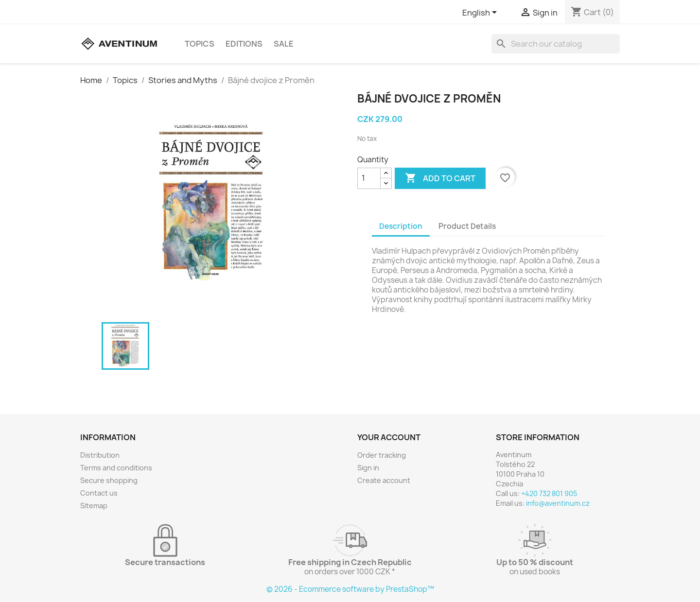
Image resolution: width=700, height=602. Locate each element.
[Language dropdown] (481, 13)
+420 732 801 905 (549, 493)
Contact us (99, 493)
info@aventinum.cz (558, 503)
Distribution (100, 455)
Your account (389, 437)
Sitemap (94, 506)
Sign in (368, 468)
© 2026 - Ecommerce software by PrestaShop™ (350, 589)
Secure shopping (109, 480)
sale (284, 44)
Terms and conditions (116, 468)
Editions (244, 44)
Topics (200, 44)
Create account (384, 480)
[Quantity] (369, 178)
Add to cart (440, 178)
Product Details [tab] (467, 226)
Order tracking (382, 455)
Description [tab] (401, 226)
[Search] (556, 44)
